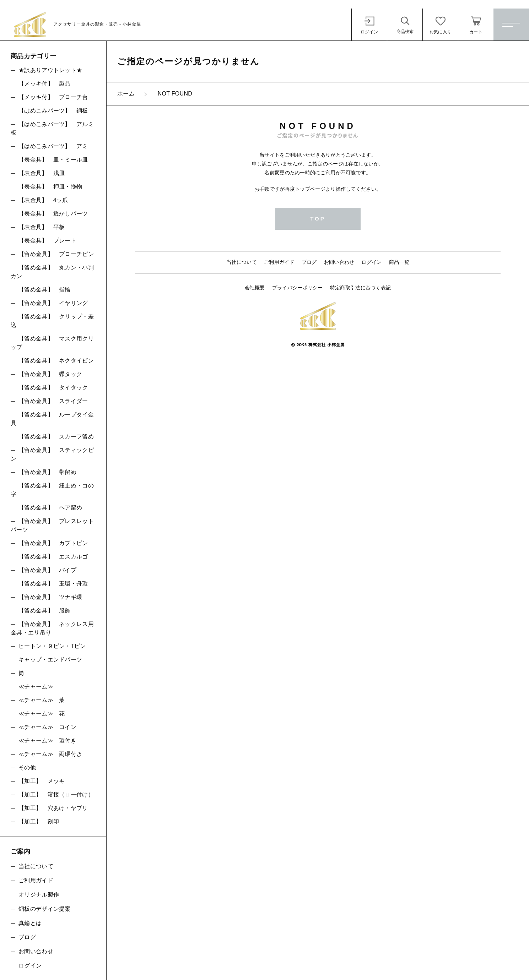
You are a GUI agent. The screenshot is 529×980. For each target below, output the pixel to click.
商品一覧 (399, 262)
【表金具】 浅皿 (42, 173)
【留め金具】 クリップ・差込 (52, 321)
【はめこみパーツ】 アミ (53, 146)
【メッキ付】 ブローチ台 (53, 97)
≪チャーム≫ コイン (47, 727)
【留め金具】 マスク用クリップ (52, 343)
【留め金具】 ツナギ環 (50, 597)
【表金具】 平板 (42, 227)
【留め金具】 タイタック (53, 388)
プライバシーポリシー (298, 288)
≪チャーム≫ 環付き (47, 741)
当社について (242, 262)
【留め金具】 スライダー (53, 401)
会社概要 (255, 288)
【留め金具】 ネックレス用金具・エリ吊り (52, 628)
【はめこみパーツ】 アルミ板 (52, 128)
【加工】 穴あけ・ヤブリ (53, 808)
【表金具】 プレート (47, 241)
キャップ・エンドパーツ (50, 660)
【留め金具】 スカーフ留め (56, 437)
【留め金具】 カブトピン (53, 543)
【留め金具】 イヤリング (53, 303)
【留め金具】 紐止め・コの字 (52, 490)
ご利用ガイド (279, 262)
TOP (318, 219)
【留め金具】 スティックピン (52, 454)
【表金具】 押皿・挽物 (50, 187)
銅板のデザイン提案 (45, 909)
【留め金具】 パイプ (47, 570)
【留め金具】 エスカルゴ (53, 557)
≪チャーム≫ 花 (42, 714)
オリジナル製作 (39, 895)
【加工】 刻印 (39, 821)
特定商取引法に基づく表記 (361, 288)
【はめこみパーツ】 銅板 (53, 111)
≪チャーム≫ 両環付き (50, 754)
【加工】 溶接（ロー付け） (56, 794)
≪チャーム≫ (36, 687)
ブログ (309, 262)
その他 (27, 767)
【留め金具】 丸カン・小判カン (52, 272)
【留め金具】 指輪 (45, 290)
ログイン (371, 262)
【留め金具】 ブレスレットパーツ (52, 525)
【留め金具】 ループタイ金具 (52, 419)
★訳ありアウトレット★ (50, 70)
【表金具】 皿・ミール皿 (53, 160)
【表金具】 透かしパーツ (53, 214)
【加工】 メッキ (42, 781)
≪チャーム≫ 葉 (42, 700)
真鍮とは (30, 923)
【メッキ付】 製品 (45, 84)
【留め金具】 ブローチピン (56, 254)
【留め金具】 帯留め (47, 472)
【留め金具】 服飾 (45, 611)
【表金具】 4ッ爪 (43, 200)
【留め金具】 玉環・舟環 (53, 584)
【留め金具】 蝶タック (50, 374)
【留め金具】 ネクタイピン (56, 361)
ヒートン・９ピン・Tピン (52, 646)
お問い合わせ (339, 262)
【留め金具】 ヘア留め (50, 508)
